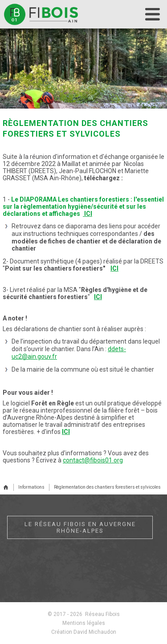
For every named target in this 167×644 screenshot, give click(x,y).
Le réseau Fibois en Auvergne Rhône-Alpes (80, 527)
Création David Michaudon (84, 632)
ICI (88, 214)
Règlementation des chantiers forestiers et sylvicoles (107, 487)
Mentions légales (84, 623)
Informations (31, 487)
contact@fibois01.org (93, 460)
